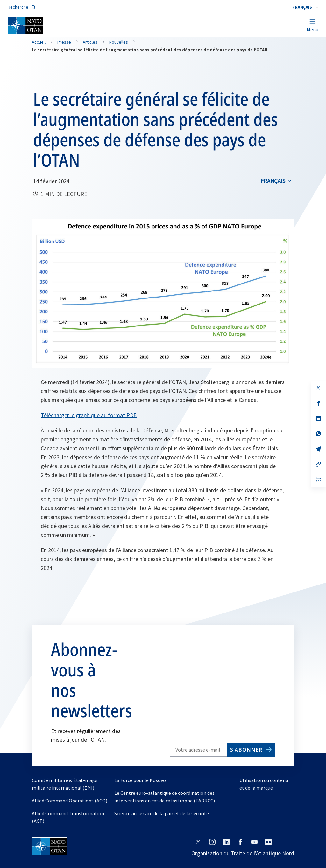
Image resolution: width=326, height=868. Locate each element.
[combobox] (305, 7)
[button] (305, 7)
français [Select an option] (273, 181)
